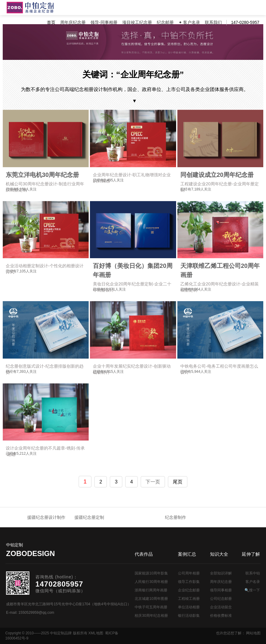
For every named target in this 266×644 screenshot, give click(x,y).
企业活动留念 (221, 607)
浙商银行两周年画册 (151, 590)
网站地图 (253, 633)
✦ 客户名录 (189, 23)
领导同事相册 (221, 590)
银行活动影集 (189, 616)
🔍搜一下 (252, 590)
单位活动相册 (189, 607)
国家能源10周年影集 (151, 573)
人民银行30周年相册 (151, 582)
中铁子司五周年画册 (151, 607)
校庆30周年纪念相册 (151, 616)
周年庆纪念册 (73, 23)
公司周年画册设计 (30, 8)
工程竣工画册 (189, 599)
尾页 (178, 482)
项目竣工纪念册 (137, 23)
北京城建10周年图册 (151, 599)
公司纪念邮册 (221, 599)
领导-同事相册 (104, 23)
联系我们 (213, 23)
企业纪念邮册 (189, 590)
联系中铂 (253, 573)
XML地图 (96, 633)
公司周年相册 (189, 573)
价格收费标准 (221, 616)
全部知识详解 (221, 573)
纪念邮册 (165, 23)
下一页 (153, 482)
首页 (51, 23)
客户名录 (253, 582)
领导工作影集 (189, 582)
